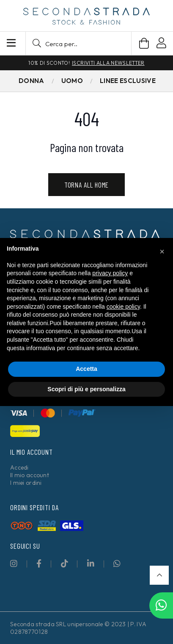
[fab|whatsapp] (117, 563)
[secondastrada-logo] (86, 16)
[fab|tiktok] (65, 563)
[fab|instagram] (14, 563)
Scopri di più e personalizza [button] (86, 389)
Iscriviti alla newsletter (108, 63)
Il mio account (30, 475)
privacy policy (110, 273)
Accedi (19, 467)
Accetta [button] (86, 369)
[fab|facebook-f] (39, 563)
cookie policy (123, 307)
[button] (78, 43)
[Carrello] (144, 43)
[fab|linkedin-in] (91, 563)
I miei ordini (26, 483)
